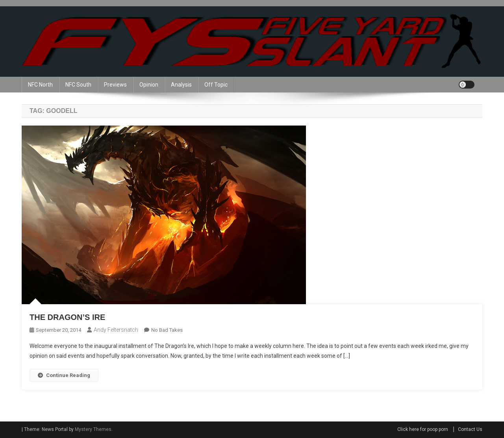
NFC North (40, 85)
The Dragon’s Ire (67, 317)
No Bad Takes (167, 330)
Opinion (149, 85)
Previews (115, 85)
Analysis (181, 85)
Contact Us (470, 429)
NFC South (78, 85)
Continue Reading (64, 375)
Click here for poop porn (423, 429)
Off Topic (216, 85)
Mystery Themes (93, 429)
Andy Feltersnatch (116, 330)
